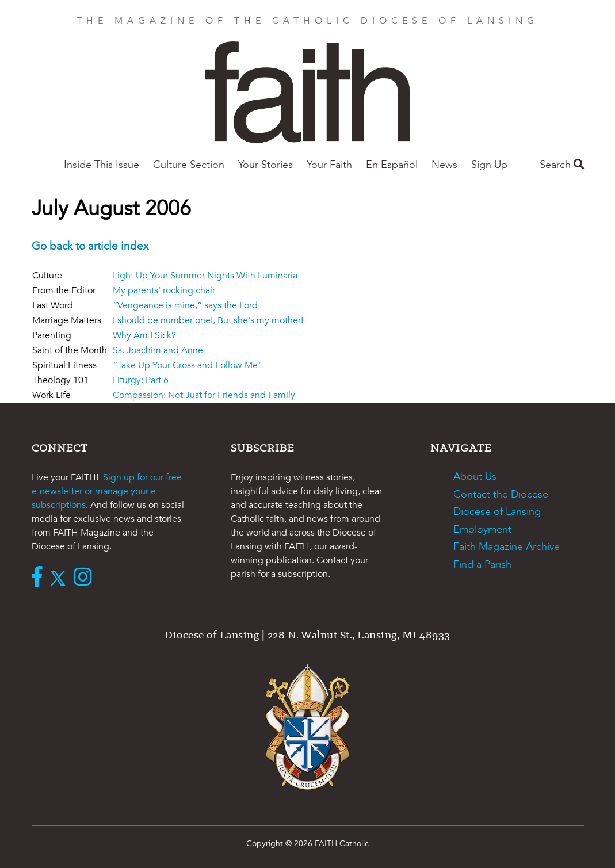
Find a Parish (482, 565)
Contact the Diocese (501, 494)
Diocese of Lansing (497, 512)
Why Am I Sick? (144, 335)
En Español (392, 165)
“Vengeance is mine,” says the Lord (185, 305)
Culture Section (189, 165)
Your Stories (266, 165)
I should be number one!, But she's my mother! (208, 320)
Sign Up (489, 165)
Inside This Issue (102, 165)
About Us (475, 477)
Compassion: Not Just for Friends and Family (204, 395)
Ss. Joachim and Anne (158, 350)
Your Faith (329, 165)
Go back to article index (90, 246)
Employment (482, 529)
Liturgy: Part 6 (141, 380)
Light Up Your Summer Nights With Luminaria (205, 276)
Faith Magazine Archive (507, 547)
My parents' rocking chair (164, 290)
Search (562, 165)
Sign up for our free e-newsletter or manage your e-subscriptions (107, 491)
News (444, 165)
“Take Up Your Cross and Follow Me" (188, 365)
